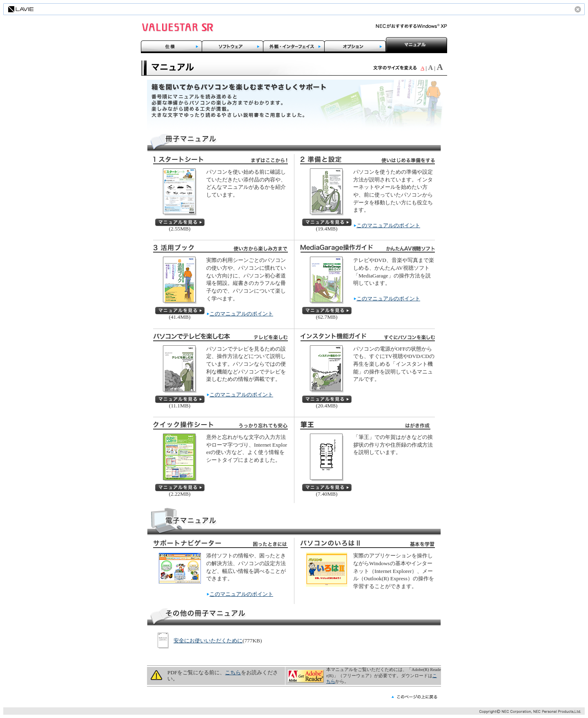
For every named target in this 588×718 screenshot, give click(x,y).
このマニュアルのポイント (388, 225)
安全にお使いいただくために (208, 641)
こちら (233, 672)
